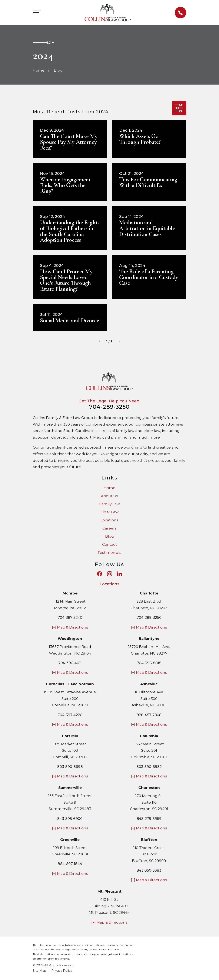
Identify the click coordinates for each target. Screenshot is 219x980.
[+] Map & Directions (70, 627)
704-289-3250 (109, 407)
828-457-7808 (149, 715)
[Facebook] (100, 574)
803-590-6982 (149, 767)
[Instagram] (110, 574)
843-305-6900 (70, 819)
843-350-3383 (149, 870)
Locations (109, 520)
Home (109, 488)
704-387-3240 (70, 617)
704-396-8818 (149, 663)
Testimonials (109, 553)
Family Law (109, 504)
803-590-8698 (70, 767)
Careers (109, 528)
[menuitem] (39, 971)
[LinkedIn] (119, 574)
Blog (109, 536)
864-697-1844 (70, 864)
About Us (109, 496)
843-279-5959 (149, 819)
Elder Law (109, 512)
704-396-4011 (70, 663)
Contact (109, 544)
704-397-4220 (70, 715)
